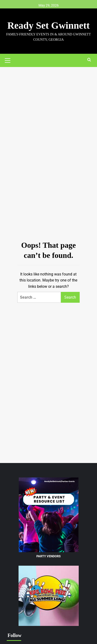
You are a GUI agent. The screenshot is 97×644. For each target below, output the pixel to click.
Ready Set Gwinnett (48, 25)
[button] (10, 60)
